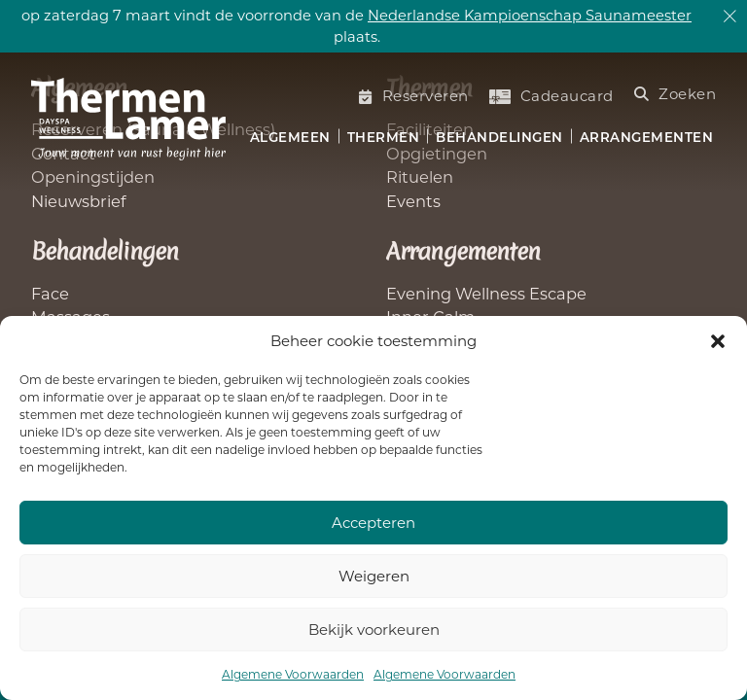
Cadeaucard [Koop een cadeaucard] (551, 96)
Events (413, 201)
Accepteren (373, 523)
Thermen (384, 137)
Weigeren (374, 576)
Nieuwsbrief (79, 201)
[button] (718, 341)
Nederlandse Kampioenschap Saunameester (530, 16)
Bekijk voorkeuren (374, 630)
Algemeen (290, 137)
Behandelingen (499, 137)
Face (50, 294)
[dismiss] (730, 17)
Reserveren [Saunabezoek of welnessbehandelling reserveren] (414, 96)
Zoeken (676, 94)
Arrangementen (647, 137)
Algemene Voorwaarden (293, 674)
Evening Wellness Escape (486, 294)
